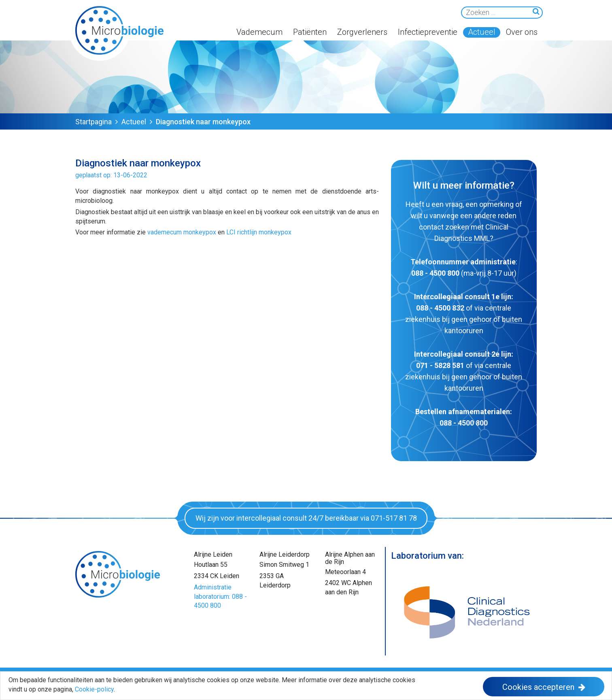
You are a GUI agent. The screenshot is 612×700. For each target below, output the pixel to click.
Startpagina (93, 122)
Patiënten (310, 32)
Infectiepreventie (428, 32)
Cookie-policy (94, 689)
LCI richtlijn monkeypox (259, 232)
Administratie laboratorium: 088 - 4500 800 (220, 597)
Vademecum (259, 32)
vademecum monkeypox (182, 232)
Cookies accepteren (538, 687)
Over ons (522, 32)
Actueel (482, 32)
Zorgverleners (362, 32)
